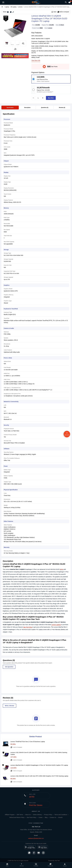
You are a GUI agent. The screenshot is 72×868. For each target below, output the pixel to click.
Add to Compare (63, 12)
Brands (60, 817)
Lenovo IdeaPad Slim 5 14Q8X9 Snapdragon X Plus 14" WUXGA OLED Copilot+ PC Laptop (39, 765)
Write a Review (10, 706)
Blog (46, 817)
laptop (62, 569)
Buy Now (51, 98)
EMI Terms (20, 815)
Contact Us (53, 817)
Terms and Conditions (61, 815)
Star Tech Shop (28, 627)
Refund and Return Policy (17, 817)
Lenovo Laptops (56, 625)
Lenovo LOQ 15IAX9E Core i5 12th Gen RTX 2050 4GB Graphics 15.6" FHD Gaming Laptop (39, 776)
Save (54, 12)
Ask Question (9, 667)
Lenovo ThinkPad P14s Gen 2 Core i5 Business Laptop (28, 742)
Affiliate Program (10, 815)
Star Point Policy (31, 817)
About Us (28, 815)
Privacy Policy (48, 815)
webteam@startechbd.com (36, 838)
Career (41, 817)
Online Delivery (37, 815)
